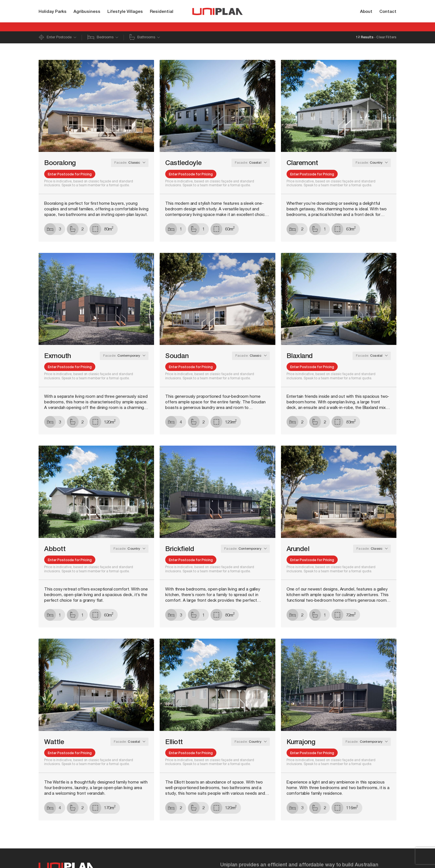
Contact (388, 12)
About (366, 12)
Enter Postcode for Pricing (70, 175)
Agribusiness (87, 12)
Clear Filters (386, 37)
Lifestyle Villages (125, 12)
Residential (162, 12)
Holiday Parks (53, 12)
